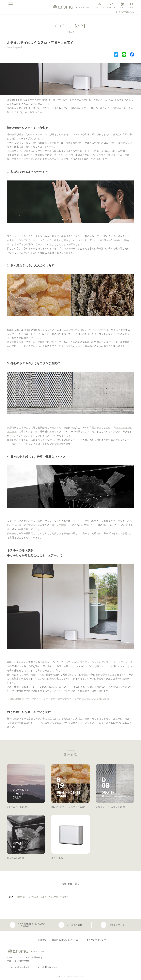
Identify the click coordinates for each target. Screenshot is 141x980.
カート (122, 5)
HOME (10, 897)
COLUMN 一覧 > (71, 884)
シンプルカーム (27, 240)
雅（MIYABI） (59, 525)
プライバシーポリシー (95, 940)
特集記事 (21, 897)
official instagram (48, 967)
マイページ (100, 5)
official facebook (21, 967)
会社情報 (42, 940)
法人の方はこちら (126, 12)
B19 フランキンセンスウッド (79, 330)
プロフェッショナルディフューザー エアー (103, 662)
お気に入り (111, 5)
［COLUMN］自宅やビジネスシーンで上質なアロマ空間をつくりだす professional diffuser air (59, 699)
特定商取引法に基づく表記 (65, 940)
